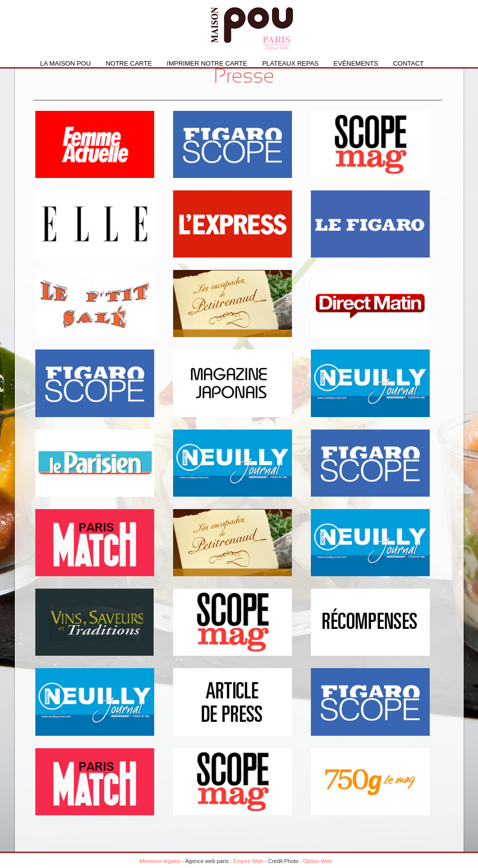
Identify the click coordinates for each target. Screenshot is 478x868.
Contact (408, 63)
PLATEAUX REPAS (290, 63)
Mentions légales (160, 861)
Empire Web (248, 861)
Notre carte (129, 63)
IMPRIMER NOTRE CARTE (207, 63)
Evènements (356, 63)
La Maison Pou (66, 63)
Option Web (317, 861)
